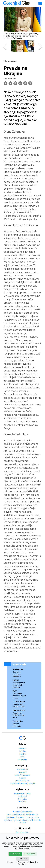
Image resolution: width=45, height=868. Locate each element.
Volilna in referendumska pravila (22, 783)
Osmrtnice (22, 799)
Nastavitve (33, 862)
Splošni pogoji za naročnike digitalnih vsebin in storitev (22, 821)
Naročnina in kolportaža (23, 812)
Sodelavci (22, 772)
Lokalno (23, 751)
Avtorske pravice (23, 781)
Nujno (10, 862)
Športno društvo (23, 832)
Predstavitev (23, 769)
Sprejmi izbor (30, 854)
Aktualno (23, 748)
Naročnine (22, 802)
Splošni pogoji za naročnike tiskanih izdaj (22, 814)
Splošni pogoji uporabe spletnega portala (23, 817)
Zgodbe (23, 754)
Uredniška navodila (22, 775)
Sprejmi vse (15, 854)
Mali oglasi (23, 796)
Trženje (22, 864)
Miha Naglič (12, 61)
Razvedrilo (23, 760)
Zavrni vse (22, 859)
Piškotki (23, 778)
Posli (23, 757)
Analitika (20, 862)
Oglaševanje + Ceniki (23, 793)
